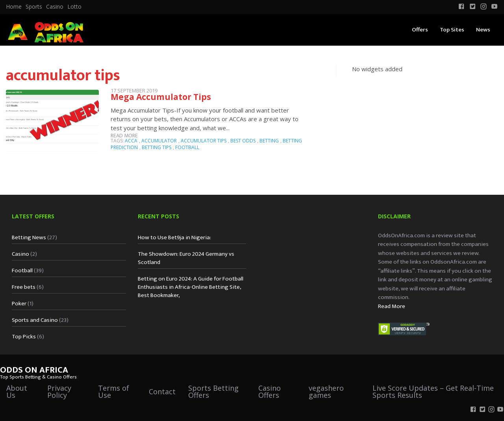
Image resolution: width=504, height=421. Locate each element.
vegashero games (326, 391)
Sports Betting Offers (213, 391)
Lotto (74, 7)
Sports (34, 7)
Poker (19, 304)
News (483, 30)
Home (14, 7)
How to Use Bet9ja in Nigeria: (174, 237)
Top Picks (24, 337)
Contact (162, 391)
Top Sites (452, 30)
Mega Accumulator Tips (161, 97)
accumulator (159, 141)
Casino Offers (270, 391)
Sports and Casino (35, 320)
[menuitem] (14, 7)
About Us (17, 391)
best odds (243, 141)
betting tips (157, 147)
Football (22, 271)
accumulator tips (204, 141)
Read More (392, 306)
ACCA (131, 141)
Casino (55, 7)
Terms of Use (114, 391)
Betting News (29, 237)
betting (269, 141)
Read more (124, 136)
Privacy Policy (59, 391)
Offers (420, 30)
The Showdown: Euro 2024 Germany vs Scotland (186, 258)
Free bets (24, 287)
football (187, 147)
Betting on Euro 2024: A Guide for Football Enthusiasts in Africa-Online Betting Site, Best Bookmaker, (191, 287)
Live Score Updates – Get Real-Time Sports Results (433, 391)
